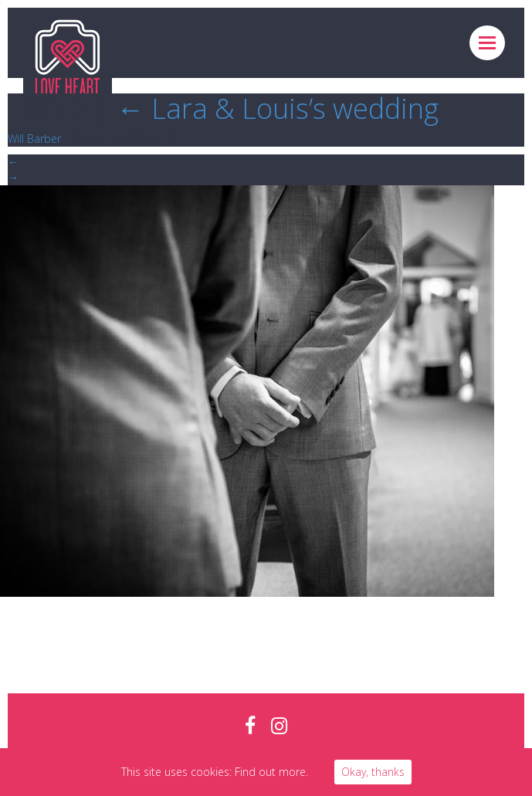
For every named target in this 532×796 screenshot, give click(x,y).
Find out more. (271, 772)
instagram (279, 726)
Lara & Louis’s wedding (278, 108)
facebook (250, 726)
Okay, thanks (373, 772)
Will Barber (34, 139)
